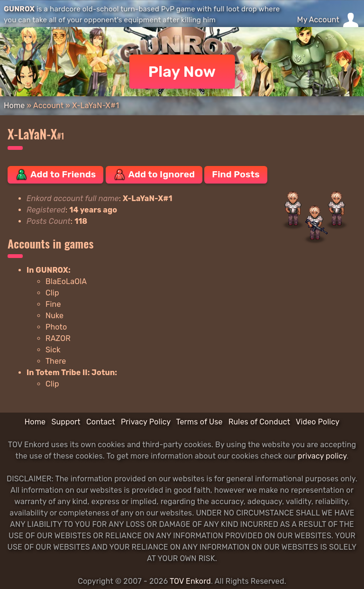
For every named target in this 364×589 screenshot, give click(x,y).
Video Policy (318, 422)
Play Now (182, 72)
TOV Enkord (190, 581)
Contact (101, 422)
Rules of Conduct (259, 422)
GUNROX (19, 9)
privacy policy (322, 456)
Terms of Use (200, 422)
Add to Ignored (154, 175)
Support (66, 422)
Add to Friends (55, 175)
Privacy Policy (146, 422)
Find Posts (236, 174)
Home (14, 106)
